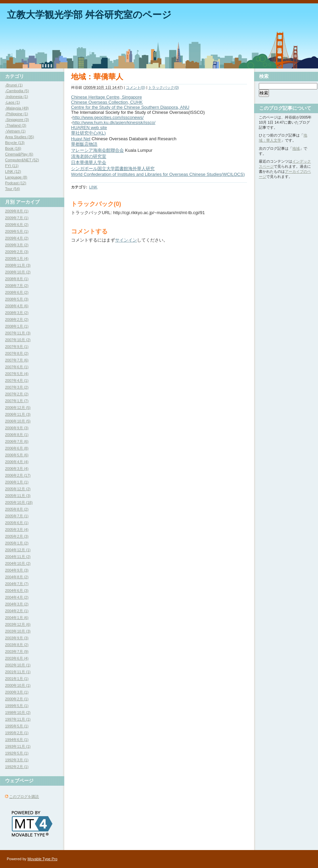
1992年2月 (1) (17, 767)
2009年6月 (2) (17, 225)
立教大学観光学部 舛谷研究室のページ (89, 15)
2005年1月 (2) (17, 543)
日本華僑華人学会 (89, 162)
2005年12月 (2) (18, 489)
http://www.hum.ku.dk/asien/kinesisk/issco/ (114, 122)
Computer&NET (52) (22, 160)
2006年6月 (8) (17, 448)
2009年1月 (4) (17, 259)
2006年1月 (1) (17, 482)
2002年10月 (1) (18, 665)
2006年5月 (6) (17, 455)
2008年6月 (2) (17, 292)
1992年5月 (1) (17, 753)
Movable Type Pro (42, 859)
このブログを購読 (24, 797)
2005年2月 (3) (17, 536)
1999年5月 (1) (17, 706)
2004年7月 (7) (17, 584)
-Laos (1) (13, 102)
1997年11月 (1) (18, 719)
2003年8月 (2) (17, 645)
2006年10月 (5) (18, 421)
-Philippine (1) (17, 114)
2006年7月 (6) (17, 441)
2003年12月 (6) (18, 624)
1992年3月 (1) (17, 760)
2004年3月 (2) (17, 604)
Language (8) (16, 177)
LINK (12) (13, 171)
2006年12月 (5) (18, 408)
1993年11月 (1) (18, 746)
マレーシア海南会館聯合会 (97, 150)
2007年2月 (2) (17, 394)
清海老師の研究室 (89, 156)
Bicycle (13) (15, 143)
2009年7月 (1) (17, 218)
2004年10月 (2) (18, 563)
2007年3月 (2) (17, 387)
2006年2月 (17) (18, 475)
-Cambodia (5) (17, 91)
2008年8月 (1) (17, 279)
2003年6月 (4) (17, 658)
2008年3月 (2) (17, 313)
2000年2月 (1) (17, 699)
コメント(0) (135, 87)
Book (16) (13, 148)
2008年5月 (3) (17, 299)
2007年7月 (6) (17, 360)
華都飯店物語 (84, 144)
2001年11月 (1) (18, 672)
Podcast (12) (16, 183)
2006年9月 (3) (17, 428)
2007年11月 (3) (18, 333)
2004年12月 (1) (18, 550)
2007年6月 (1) (17, 367)
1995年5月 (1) (17, 726)
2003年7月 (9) (17, 652)
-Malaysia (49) (17, 108)
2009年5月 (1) (17, 231)
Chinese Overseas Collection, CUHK (107, 102)
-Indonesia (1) (17, 97)
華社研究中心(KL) (88, 133)
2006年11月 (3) (18, 414)
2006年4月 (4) (17, 462)
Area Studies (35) (20, 137)
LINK (93, 187)
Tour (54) (13, 189)
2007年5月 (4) (17, 374)
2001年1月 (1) (17, 679)
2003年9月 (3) (17, 638)
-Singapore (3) (17, 120)
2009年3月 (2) (17, 245)
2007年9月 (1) (17, 347)
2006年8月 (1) (17, 435)
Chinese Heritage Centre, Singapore (107, 97)
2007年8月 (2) (17, 353)
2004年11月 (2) (18, 557)
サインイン (126, 240)
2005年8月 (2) (17, 509)
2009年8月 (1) (17, 211)
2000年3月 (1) (17, 692)
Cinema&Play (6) (19, 154)
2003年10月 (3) (18, 631)
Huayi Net (81, 139)
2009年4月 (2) (17, 238)
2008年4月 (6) (17, 306)
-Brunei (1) (14, 85)
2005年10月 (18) (19, 502)
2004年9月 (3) (17, 570)
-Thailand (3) (16, 125)
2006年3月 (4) (17, 469)
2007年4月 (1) (17, 380)
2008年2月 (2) (17, 319)
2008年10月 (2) (18, 272)
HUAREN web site (89, 128)
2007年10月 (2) (18, 340)
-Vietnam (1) (15, 131)
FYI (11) (12, 166)
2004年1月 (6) (17, 618)
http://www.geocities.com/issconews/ (108, 117)
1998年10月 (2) (18, 712)
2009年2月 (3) (17, 252)
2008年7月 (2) (17, 286)
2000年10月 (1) (18, 685)
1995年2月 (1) (17, 733)
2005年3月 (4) (17, 530)
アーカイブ (28, 202)
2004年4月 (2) (17, 597)
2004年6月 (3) (17, 591)
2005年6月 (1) (17, 523)
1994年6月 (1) (17, 740)
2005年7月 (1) (17, 516)
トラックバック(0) (163, 87)
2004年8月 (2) (17, 577)
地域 (296, 148)
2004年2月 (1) (17, 611)
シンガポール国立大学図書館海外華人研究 (113, 169)
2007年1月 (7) (17, 401)
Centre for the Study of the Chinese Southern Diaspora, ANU (130, 107)
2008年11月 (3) (18, 265)
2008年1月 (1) (17, 326)
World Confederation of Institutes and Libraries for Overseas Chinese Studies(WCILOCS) (158, 174)
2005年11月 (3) (18, 496)
